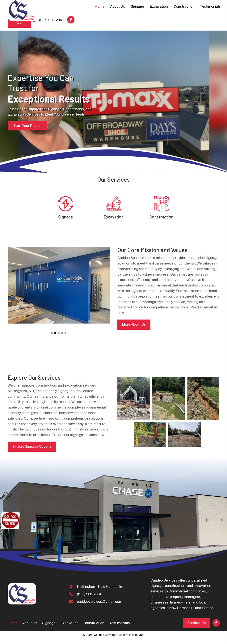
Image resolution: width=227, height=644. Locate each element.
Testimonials (120, 623)
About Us (30, 623)
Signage (66, 217)
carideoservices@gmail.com (100, 602)
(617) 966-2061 (89, 594)
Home (13, 623)
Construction (161, 217)
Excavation (114, 217)
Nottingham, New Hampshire (100, 587)
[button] (71, 20)
